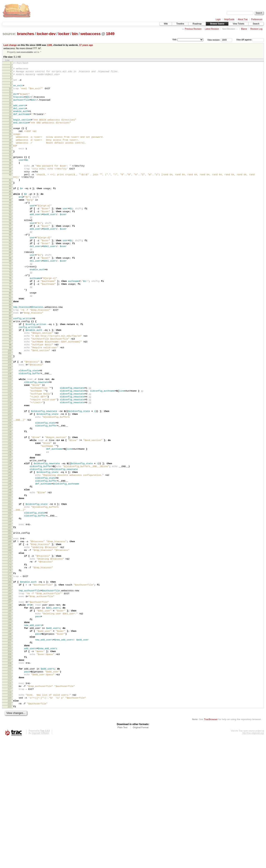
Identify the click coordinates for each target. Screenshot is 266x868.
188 (10, 712)
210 (10, 789)
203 (10, 765)
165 (10, 632)
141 (10, 549)
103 (10, 416)
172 (10, 657)
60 (10, 266)
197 (10, 744)
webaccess (91, 34)
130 (10, 511)
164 (10, 630)
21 (10, 129)
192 (10, 726)
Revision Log (256, 29)
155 (10, 599)
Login (218, 19)
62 (10, 273)
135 (10, 528)
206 (10, 775)
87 (10, 361)
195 (10, 737)
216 (10, 811)
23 (10, 136)
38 (10, 187)
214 (10, 803)
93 (10, 381)
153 (10, 592)
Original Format (141, 857)
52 (10, 238)
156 (10, 602)
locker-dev (46, 34)
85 (10, 354)
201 (10, 758)
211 (10, 793)
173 (10, 661)
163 (10, 626)
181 (10, 688)
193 (10, 729)
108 (10, 433)
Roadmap (197, 24)
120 (10, 475)
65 (10, 284)
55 (10, 249)
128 (10, 504)
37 (10, 184)
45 (10, 214)
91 (10, 374)
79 (10, 333)
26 (10, 146)
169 (10, 646)
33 (10, 170)
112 (10, 447)
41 (10, 201)
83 (10, 347)
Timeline (180, 24)
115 (10, 458)
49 (10, 228)
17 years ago (86, 45)
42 (10, 205)
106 (10, 426)
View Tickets (238, 24)
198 (10, 747)
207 (10, 779)
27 (10, 149)
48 (10, 224)
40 (10, 194)
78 (10, 330)
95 (10, 388)
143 (10, 556)
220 (10, 825)
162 (10, 623)
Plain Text (122, 857)
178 (10, 678)
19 (10, 123)
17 (10, 116)
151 (10, 585)
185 (10, 702)
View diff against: (250, 40)
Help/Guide (229, 19)
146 (10, 567)
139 (10, 542)
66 (10, 287)
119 (10, 472)
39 (10, 191)
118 (10, 468)
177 (10, 675)
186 (10, 706)
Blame (244, 29)
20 (10, 126)
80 (10, 337)
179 (10, 682)
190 (10, 719)
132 (10, 518)
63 (10, 277)
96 (10, 392)
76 (10, 323)
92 (10, 377)
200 (10, 754)
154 (10, 595)
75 (10, 319)
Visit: (175, 40)
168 (10, 643)
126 (10, 497)
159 (10, 613)
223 (10, 835)
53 (10, 242)
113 (10, 451)
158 (10, 609)
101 (10, 409)
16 (10, 112)
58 (10, 259)
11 (10, 96)
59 (10, 263)
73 (10, 312)
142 (10, 553)
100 (10, 406)
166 (10, 636)
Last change (10, 45)
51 (10, 235)
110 (10, 440)
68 (10, 295)
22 (10, 133)
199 (10, 751)
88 (10, 364)
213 (10, 800)
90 (10, 370)
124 (10, 489)
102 (10, 413)
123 (10, 486)
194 (10, 733)
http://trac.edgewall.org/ (253, 862)
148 (10, 574)
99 (10, 402)
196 (10, 740)
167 (10, 639)
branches (26, 34)
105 (10, 422)
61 (10, 270)
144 (10, 560)
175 (10, 668)
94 (10, 385)
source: (9, 34)
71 (10, 305)
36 (10, 180)
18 (10, 119)
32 (10, 167)
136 (10, 532)
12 (10, 99)
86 (10, 357)
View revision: (214, 40)
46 (10, 217)
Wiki (166, 24)
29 (10, 156)
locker (64, 34)
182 (10, 691)
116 (10, 461)
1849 (110, 34)
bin (75, 34)
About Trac (243, 19)
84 (10, 351)
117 (10, 465)
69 (10, 298)
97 (10, 395)
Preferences (257, 19)
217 (10, 814)
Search (256, 24)
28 (10, 153)
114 (10, 454)
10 (10, 93)
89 (10, 367)
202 (10, 761)
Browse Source (217, 24)
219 (10, 821)
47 (10, 220)
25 (10, 142)
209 (10, 786)
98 (10, 399)
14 (10, 106)
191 (10, 722)
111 (10, 444)
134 (10, 525)
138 (10, 539)
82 (10, 344)
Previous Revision (193, 29)
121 (10, 479)
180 (10, 684)
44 (10, 211)
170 (10, 650)
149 (10, 578)
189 (10, 715)
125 (10, 493)
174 (10, 664)
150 (10, 581)
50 (10, 231)
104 (10, 419)
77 (10, 326)
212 (10, 796)
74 (10, 316)
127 (10, 500)
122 (10, 482)
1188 (49, 45)
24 (10, 139)
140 (10, 546)
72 (10, 309)
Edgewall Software (40, 862)
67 (10, 291)
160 (10, 616)
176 (10, 671)
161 (10, 620)
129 (10, 507)
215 (10, 807)
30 (10, 160)
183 (10, 695)
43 (10, 208)
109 (10, 437)
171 (10, 654)
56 (10, 252)
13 (10, 102)
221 (10, 828)
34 (10, 173)
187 (10, 708)
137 (10, 535)
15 (10, 110)
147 (10, 571)
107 (10, 430)
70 (10, 302)
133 (10, 521)
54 (10, 245)
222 (10, 832)
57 (10, 256)
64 (10, 280)
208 (10, 782)
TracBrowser (211, 848)
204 (10, 768)
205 (10, 772)
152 (10, 588)
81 (10, 340)
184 (10, 699)
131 (10, 514)
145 (10, 564)
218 (10, 818)
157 (10, 606)
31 (10, 163)
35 (10, 177)
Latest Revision (212, 29)
